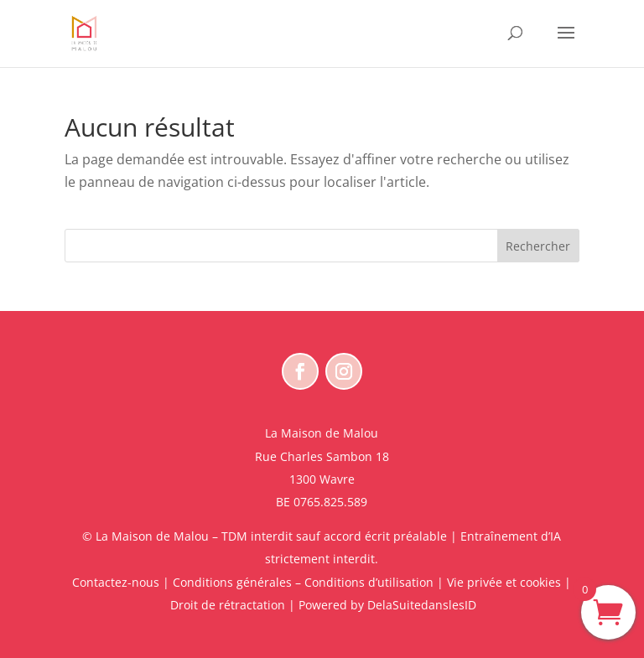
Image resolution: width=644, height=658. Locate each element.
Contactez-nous (116, 582)
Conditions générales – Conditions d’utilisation (303, 582)
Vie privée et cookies (504, 582)
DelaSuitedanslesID (422, 605)
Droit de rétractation (228, 605)
